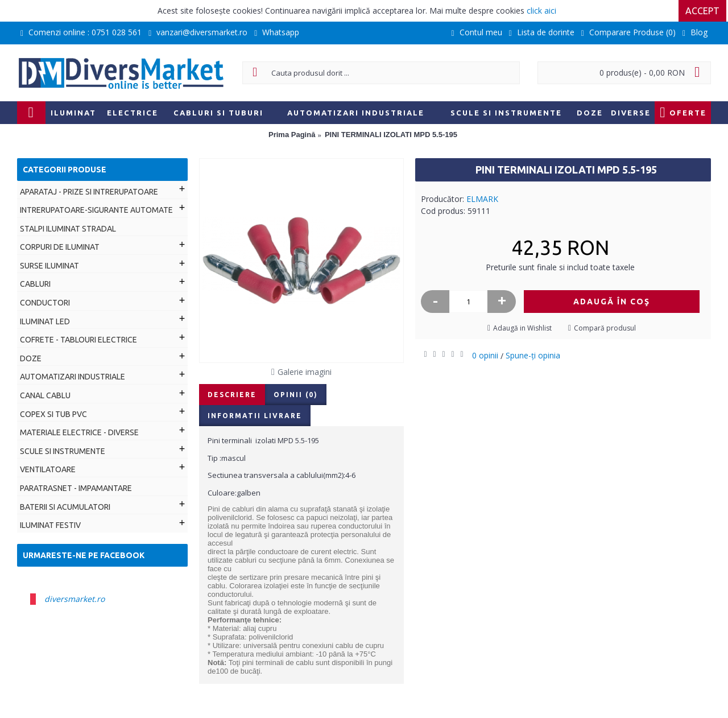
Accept (704, 11)
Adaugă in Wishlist (522, 328)
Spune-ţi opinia (533, 355)
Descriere (232, 395)
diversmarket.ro (75, 599)
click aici (541, 11)
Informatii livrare (255, 416)
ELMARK (482, 199)
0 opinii (485, 355)
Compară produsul (605, 328)
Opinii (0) (296, 395)
